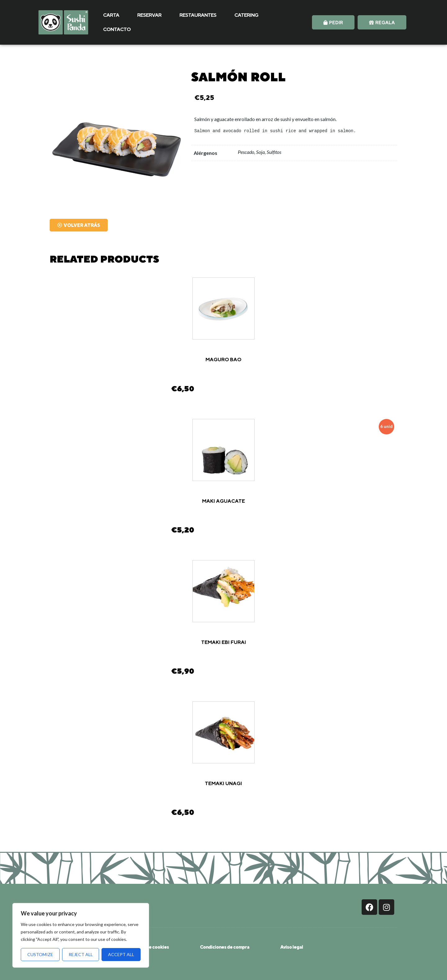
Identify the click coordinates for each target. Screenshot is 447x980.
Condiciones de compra (225, 947)
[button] (333, 22)
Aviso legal (292, 947)
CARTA (111, 15)
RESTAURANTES (198, 15)
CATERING (246, 15)
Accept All (121, 954)
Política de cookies (149, 947)
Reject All (81, 954)
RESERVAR (149, 15)
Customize (40, 954)
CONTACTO (117, 29)
